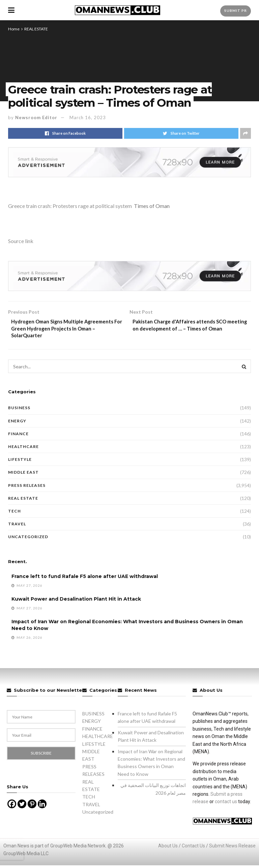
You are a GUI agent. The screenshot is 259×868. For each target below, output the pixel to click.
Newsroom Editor (36, 117)
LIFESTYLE (20, 462)
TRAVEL (17, 527)
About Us (168, 849)
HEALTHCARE (23, 449)
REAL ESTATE (36, 29)
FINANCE (18, 436)
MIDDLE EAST (23, 475)
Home (14, 29)
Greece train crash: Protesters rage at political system (70, 206)
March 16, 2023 (88, 117)
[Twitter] (22, 807)
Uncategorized (28, 540)
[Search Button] (244, 369)
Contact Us (193, 849)
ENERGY (17, 424)
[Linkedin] (42, 807)
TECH (15, 514)
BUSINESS (19, 411)
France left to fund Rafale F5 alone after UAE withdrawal (85, 579)
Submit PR (236, 10)
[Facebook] (12, 807)
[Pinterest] (32, 807)
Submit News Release (232, 849)
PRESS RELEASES (27, 488)
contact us (226, 805)
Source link (21, 241)
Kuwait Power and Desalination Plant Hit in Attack (76, 602)
